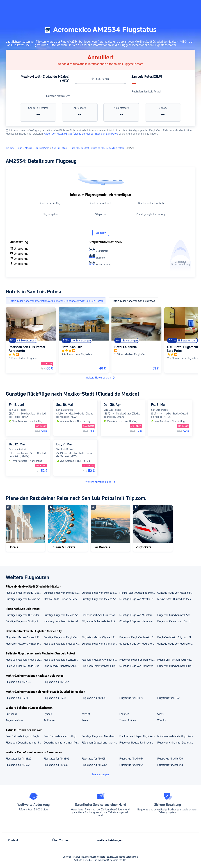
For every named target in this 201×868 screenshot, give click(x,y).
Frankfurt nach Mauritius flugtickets (62, 736)
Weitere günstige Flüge (101, 482)
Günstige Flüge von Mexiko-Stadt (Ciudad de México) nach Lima (100, 593)
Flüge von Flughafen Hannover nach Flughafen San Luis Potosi (138, 660)
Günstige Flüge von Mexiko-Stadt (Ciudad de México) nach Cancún (62, 593)
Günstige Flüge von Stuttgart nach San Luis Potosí (25, 621)
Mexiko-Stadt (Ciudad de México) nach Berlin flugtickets (62, 599)
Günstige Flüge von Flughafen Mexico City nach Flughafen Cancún (62, 637)
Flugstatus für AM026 (56, 765)
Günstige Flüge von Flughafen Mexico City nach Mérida (138, 644)
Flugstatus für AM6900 (170, 759)
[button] (166, 6)
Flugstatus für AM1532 (56, 682)
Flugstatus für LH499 (131, 698)
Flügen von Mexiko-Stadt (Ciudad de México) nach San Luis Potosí (81, 134)
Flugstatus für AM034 (131, 759)
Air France (49, 720)
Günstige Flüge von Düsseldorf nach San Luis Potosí (25, 615)
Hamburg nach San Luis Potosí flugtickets (62, 621)
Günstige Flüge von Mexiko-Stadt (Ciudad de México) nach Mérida (176, 593)
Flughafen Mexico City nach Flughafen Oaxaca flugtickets (100, 637)
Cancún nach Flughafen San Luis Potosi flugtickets (62, 666)
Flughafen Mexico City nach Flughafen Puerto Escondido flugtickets (176, 637)
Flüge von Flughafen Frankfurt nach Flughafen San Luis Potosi (25, 660)
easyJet (86, 714)
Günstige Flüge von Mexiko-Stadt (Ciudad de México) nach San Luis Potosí (62, 615)
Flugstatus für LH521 (169, 698)
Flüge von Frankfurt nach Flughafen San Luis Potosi (100, 666)
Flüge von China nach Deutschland (176, 743)
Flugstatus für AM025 (94, 698)
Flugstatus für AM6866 (56, 759)
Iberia (85, 720)
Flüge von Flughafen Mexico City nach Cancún (62, 644)
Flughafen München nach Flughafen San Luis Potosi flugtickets (176, 660)
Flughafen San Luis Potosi (146, 92)
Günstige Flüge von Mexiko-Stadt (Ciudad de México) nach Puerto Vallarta (25, 599)
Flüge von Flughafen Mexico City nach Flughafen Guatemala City (138, 637)
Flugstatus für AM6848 (170, 765)
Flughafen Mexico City (57, 96)
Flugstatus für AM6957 (94, 765)
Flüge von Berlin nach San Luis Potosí (100, 621)
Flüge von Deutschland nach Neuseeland (100, 743)
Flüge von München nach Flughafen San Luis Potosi (176, 666)
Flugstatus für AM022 (18, 765)
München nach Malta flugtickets (175, 736)
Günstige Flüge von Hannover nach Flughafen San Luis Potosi (138, 666)
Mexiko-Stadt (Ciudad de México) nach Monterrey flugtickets (176, 599)
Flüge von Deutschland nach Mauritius (138, 743)
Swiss (160, 714)
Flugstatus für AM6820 (18, 759)
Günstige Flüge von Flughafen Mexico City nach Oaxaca (176, 644)
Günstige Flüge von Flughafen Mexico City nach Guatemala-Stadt (100, 644)
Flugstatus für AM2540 (18, 682)
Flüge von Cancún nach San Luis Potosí (176, 621)
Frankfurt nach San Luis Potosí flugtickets (100, 615)
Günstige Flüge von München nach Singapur (100, 736)
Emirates (124, 714)
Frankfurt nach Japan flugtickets (137, 736)
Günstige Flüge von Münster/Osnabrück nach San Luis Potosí (138, 615)
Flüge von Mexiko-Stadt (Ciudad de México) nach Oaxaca (25, 593)
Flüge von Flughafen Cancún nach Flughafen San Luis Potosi (62, 660)
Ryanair (48, 714)
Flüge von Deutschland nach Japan (25, 743)
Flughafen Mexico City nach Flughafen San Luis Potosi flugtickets (100, 660)
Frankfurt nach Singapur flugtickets (25, 736)
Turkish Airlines (128, 720)
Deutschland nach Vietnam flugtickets (62, 743)
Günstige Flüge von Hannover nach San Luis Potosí (138, 621)
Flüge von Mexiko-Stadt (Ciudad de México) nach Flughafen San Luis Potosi (25, 666)
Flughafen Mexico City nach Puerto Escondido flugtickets (25, 644)
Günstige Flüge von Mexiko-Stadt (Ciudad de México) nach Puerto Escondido (100, 599)
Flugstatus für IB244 (55, 698)
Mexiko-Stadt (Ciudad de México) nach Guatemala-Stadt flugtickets (138, 593)
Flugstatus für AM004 (131, 765)
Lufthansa (11, 714)
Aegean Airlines (14, 720)
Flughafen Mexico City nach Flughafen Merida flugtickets (25, 637)
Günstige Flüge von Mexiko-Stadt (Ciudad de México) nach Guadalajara (138, 599)
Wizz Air (162, 720)
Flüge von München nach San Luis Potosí (176, 615)
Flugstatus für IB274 (17, 698)
